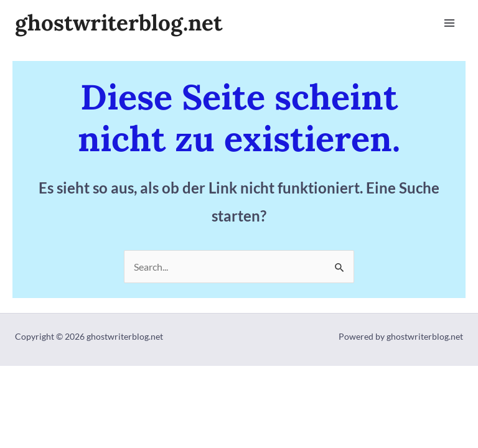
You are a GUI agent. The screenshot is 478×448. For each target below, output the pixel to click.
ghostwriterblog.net (119, 23)
